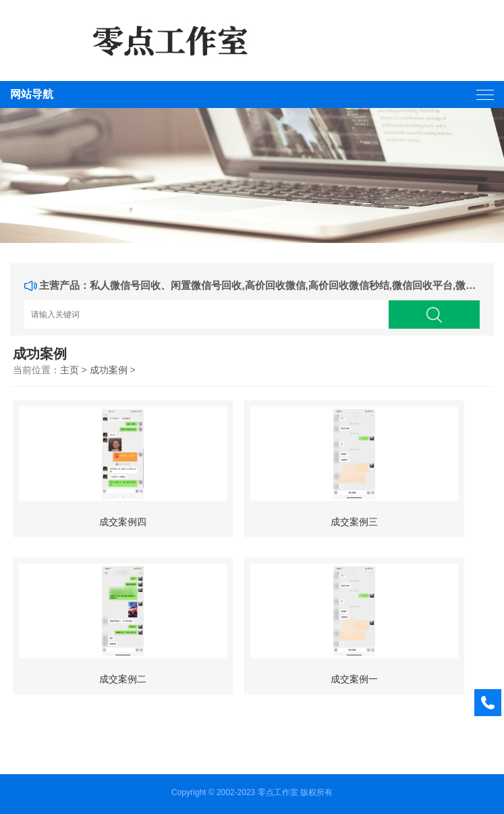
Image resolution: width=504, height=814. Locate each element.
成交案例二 (123, 679)
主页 (69, 370)
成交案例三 (354, 522)
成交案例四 (123, 522)
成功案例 (109, 370)
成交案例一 (354, 679)
